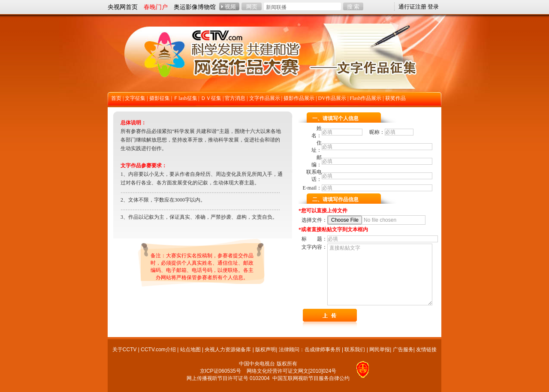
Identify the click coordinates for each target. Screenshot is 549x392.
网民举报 (380, 350)
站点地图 (190, 350)
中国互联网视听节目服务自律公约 (311, 378)
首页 (116, 98)
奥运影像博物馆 (195, 7)
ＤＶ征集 (211, 98)
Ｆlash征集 (185, 98)
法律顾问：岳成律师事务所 (310, 350)
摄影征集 (160, 98)
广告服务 (403, 350)
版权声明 (265, 350)
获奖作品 (395, 98)
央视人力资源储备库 (228, 350)
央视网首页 (123, 7)
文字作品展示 (265, 98)
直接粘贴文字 (380, 274)
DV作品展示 (332, 98)
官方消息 (235, 98)
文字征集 (135, 98)
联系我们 (355, 350)
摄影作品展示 (299, 98)
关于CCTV (125, 350)
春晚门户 (156, 7)
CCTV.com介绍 (158, 350)
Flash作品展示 (365, 98)
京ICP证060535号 (220, 371)
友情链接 (426, 350)
